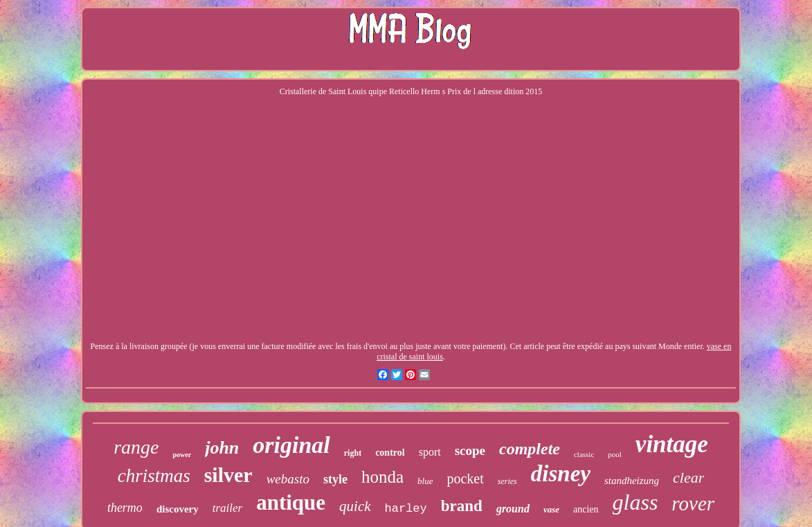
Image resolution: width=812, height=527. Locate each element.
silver (228, 475)
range (136, 447)
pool (615, 454)
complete (530, 449)
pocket (465, 479)
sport (430, 452)
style (335, 479)
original (291, 445)
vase (551, 509)
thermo (125, 508)
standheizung (632, 481)
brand (462, 506)
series (507, 481)
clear (688, 477)
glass (635, 502)
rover (693, 503)
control (390, 453)
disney (561, 474)
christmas (154, 476)
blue (425, 481)
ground (513, 509)
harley (406, 509)
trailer (227, 508)
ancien (586, 509)
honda (382, 477)
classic (584, 454)
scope (470, 450)
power (182, 455)
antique (291, 502)
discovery (178, 509)
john (222, 448)
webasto (288, 479)
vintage (672, 444)
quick (355, 506)
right (353, 453)
